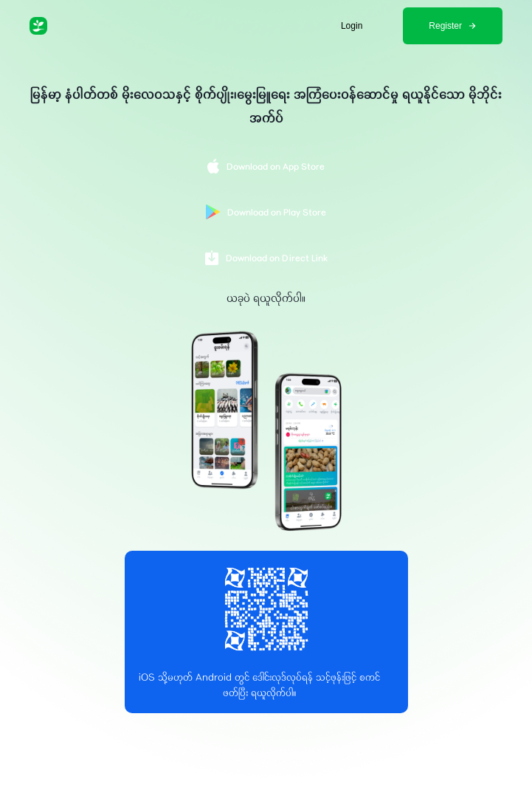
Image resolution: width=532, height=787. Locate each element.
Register (453, 26)
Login (352, 26)
